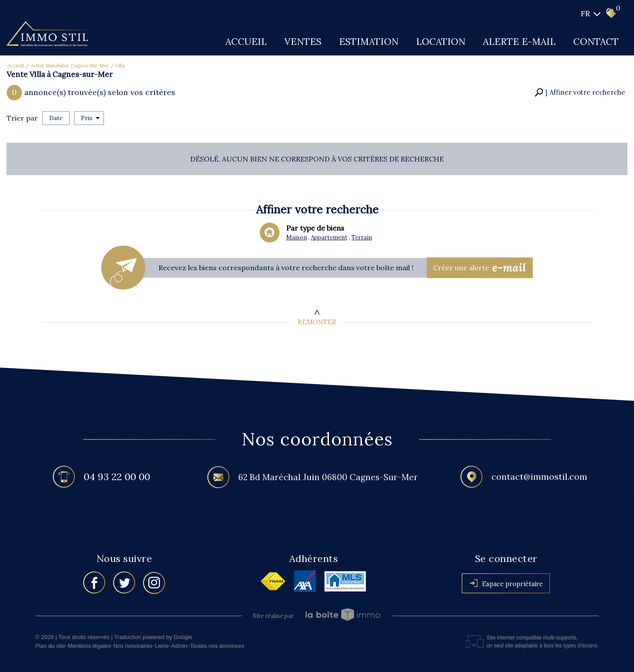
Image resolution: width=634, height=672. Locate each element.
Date (56, 118)
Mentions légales (89, 646)
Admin (179, 646)
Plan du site (50, 646)
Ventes (303, 42)
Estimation (369, 42)
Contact (596, 42)
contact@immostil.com (539, 479)
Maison (296, 238)
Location (441, 42)
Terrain (361, 238)
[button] (580, 93)
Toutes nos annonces (217, 646)
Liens (162, 646)
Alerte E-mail (519, 42)
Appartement (329, 238)
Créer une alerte (480, 268)
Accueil (246, 42)
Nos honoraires (133, 646)
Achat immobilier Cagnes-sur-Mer (70, 66)
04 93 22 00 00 (117, 478)
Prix (90, 118)
